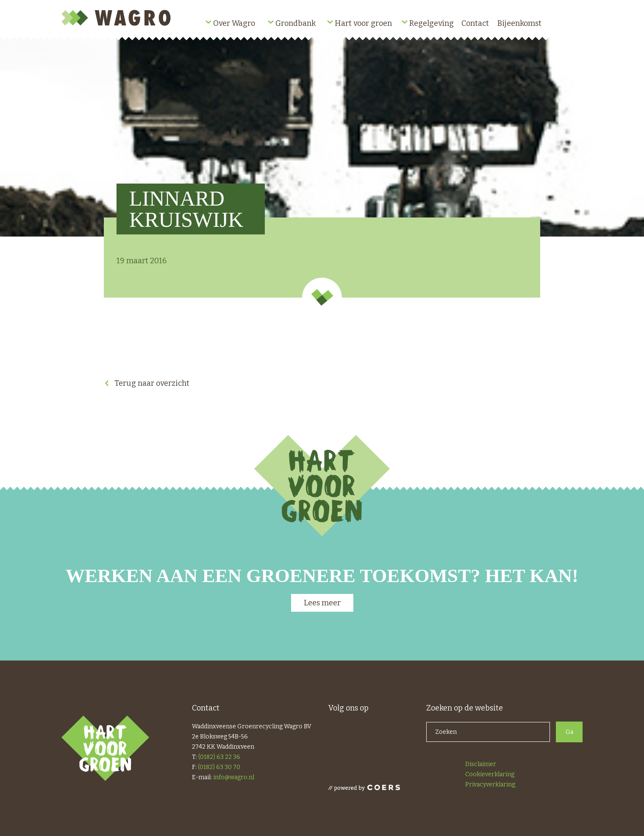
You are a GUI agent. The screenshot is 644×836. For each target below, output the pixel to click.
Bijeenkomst (519, 23)
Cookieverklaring (490, 774)
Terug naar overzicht (152, 383)
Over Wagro (234, 23)
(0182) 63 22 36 (219, 757)
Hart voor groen (363, 23)
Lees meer (322, 603)
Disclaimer (481, 764)
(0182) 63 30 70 (219, 767)
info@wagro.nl (234, 777)
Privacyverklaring (490, 784)
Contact (475, 23)
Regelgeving (432, 23)
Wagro (118, 18)
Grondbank (296, 23)
